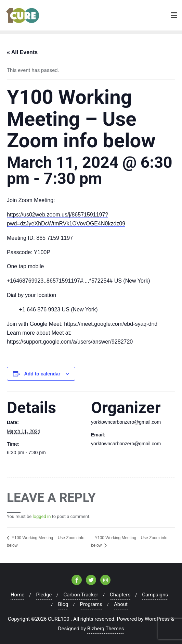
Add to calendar (42, 374)
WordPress (157, 619)
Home (17, 595)
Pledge (44, 595)
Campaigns (155, 595)
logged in (42, 516)
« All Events (22, 52)
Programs (91, 604)
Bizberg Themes (106, 629)
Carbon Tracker (81, 595)
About (121, 604)
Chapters (120, 595)
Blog (63, 604)
